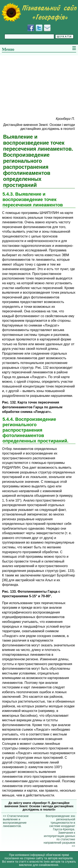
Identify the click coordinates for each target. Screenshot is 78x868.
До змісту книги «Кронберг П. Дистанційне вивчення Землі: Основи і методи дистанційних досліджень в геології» (39, 806)
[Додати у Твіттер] (39, 28)
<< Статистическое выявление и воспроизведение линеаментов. (16, 821)
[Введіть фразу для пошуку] (29, 37)
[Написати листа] (47, 28)
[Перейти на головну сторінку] (39, 12)
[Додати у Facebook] (31, 28)
